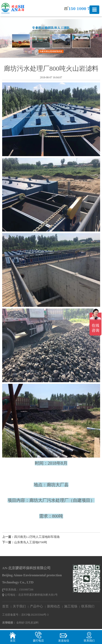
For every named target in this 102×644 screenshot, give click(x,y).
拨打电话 (38, 637)
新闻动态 (54, 606)
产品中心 (36, 606)
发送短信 (64, 637)
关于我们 (19, 606)
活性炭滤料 (32, 623)
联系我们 (88, 606)
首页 (5, 606)
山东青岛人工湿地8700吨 (31, 542)
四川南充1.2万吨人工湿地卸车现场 (37, 537)
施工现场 (71, 606)
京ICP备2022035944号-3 (35, 615)
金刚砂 (20, 623)
